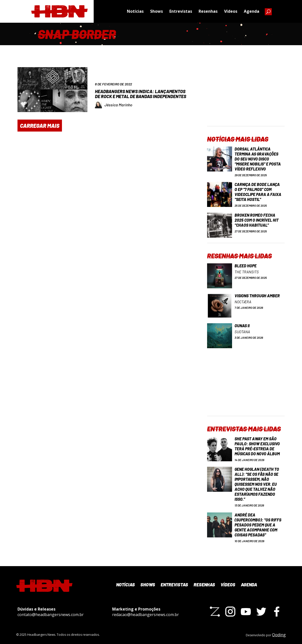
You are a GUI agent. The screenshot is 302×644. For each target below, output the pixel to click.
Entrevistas (181, 11)
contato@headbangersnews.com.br (51, 615)
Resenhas (208, 11)
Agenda (252, 11)
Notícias (135, 11)
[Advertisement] (246, 95)
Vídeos (231, 11)
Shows (156, 11)
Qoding (279, 635)
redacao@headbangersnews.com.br (146, 615)
